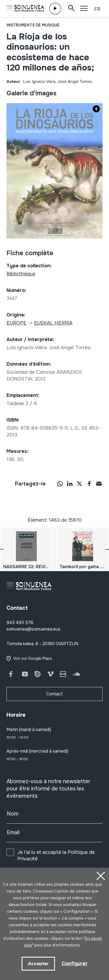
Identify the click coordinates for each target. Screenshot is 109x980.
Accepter (38, 964)
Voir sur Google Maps (33, 658)
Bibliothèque (21, 274)
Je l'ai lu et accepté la (56, 856)
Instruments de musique (33, 25)
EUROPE (16, 323)
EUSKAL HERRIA (53, 323)
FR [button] (97, 9)
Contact (54, 694)
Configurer (75, 964)
